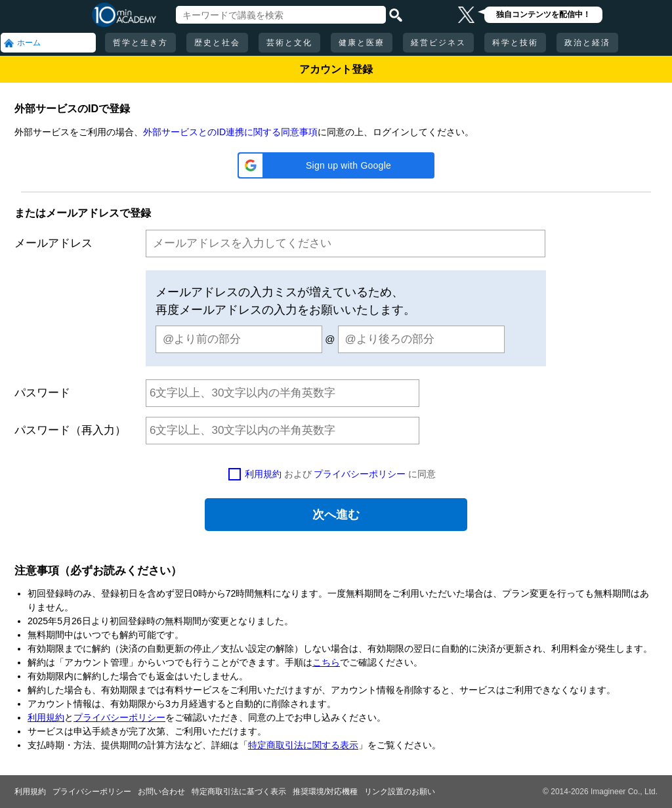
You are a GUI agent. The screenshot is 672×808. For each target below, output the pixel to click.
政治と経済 (587, 43)
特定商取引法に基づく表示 (239, 792)
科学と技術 (515, 43)
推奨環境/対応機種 (325, 792)
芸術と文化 (289, 43)
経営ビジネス (438, 43)
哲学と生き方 (140, 43)
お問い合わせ (161, 792)
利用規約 (263, 474)
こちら (326, 662)
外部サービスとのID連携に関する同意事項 (230, 132)
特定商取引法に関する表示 (303, 745)
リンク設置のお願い (400, 792)
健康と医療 (362, 43)
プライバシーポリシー (360, 474)
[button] (336, 165)
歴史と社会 (217, 43)
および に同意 (341, 474)
